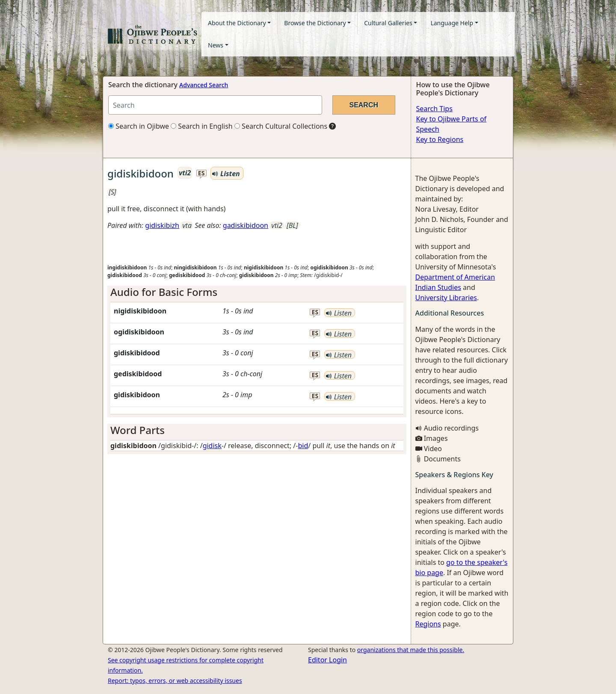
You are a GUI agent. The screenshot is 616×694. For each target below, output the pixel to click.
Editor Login (327, 660)
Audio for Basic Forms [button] (164, 292)
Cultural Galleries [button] (388, 23)
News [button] (216, 45)
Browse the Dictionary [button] (315, 23)
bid (303, 446)
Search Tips (434, 109)
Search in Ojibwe (139, 126)
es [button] (201, 173)
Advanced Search (204, 85)
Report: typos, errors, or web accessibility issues (175, 681)
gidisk (212, 446)
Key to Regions (440, 139)
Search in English (202, 126)
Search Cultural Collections (281, 126)
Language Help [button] (452, 23)
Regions (428, 624)
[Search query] (215, 105)
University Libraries (446, 298)
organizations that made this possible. (411, 650)
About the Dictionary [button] (237, 23)
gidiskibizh (162, 225)
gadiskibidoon (246, 225)
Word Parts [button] (138, 430)
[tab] (257, 292)
